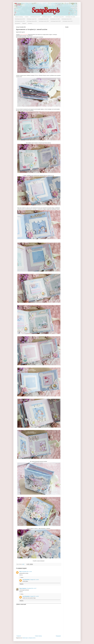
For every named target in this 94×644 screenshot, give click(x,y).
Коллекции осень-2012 (68, 21)
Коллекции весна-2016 (20, 19)
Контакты (30, 23)
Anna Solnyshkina (26, 580)
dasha (20, 572)
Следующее (19, 636)
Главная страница (19, 17)
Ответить (21, 575)
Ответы (22, 577)
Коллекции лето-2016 (70, 17)
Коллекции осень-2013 (44, 21)
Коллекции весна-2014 (32, 21)
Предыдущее (58, 636)
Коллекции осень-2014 (20, 21)
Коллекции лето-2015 (55, 19)
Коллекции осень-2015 (43, 19)
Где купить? (18, 23)
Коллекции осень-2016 (59, 17)
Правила (24, 23)
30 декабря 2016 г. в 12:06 (27, 572)
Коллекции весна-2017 (35, 17)
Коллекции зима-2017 (47, 17)
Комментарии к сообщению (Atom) (29, 638)
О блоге (27, 17)
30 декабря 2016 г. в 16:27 (32, 588)
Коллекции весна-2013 (56, 21)
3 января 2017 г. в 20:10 (34, 580)
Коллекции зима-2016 (32, 19)
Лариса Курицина (23, 588)
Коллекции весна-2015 (67, 19)
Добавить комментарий (21, 604)
